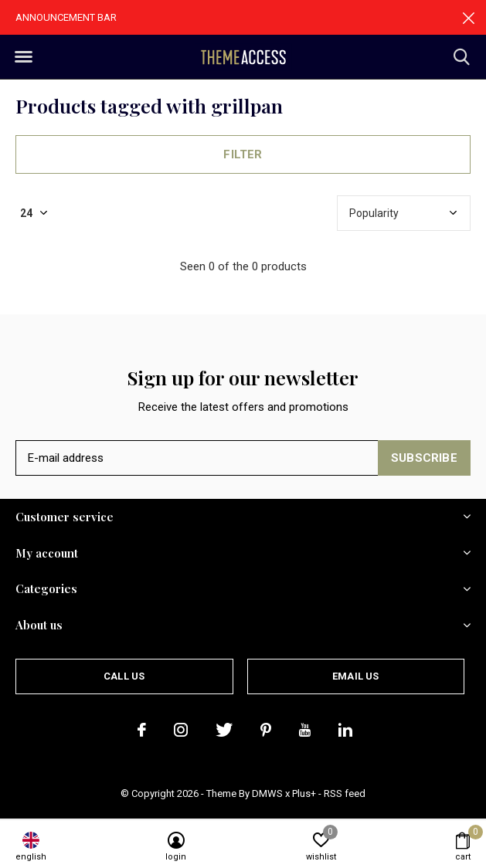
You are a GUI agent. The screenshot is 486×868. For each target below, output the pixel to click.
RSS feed (345, 793)
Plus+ (304, 793)
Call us (124, 676)
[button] (23, 57)
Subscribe (424, 458)
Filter (243, 154)
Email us (355, 676)
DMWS (267, 793)
